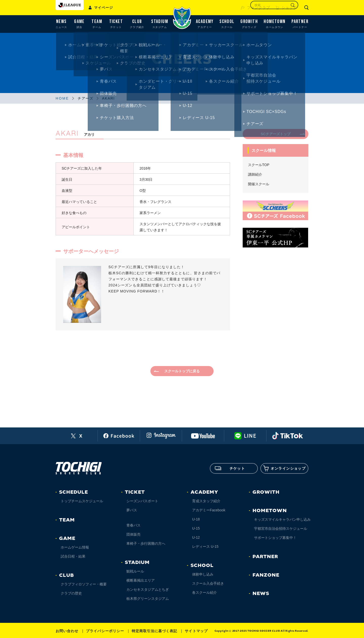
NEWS (261, 594)
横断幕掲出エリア (141, 580)
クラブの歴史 (71, 593)
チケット (230, 469)
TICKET (135, 492)
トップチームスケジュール (82, 501)
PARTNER (265, 557)
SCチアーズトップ (275, 134)
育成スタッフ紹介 (206, 501)
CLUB (66, 575)
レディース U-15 (205, 546)
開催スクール (259, 184)
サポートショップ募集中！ (275, 538)
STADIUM (137, 562)
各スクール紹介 (204, 593)
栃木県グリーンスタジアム (148, 599)
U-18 (196, 519)
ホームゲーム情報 (75, 547)
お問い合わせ (67, 631)
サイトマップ (196, 631)
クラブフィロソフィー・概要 (84, 584)
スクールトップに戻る (182, 371)
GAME (67, 538)
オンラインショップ (285, 469)
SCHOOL (202, 565)
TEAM (67, 520)
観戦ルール (135, 571)
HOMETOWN (270, 511)
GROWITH (266, 492)
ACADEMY (204, 492)
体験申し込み (203, 574)
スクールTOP (259, 165)
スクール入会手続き (208, 583)
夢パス (132, 510)
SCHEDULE (74, 492)
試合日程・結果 (73, 556)
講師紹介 (255, 174)
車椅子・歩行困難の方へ (146, 543)
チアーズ (86, 98)
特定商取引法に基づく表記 (155, 631)
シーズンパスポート (142, 501)
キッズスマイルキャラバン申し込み (282, 519)
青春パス (133, 525)
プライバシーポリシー (105, 631)
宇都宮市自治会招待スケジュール (281, 529)
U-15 (196, 528)
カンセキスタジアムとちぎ (148, 589)
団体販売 (133, 534)
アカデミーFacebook (209, 510)
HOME (62, 98)
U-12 (196, 537)
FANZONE (266, 575)
